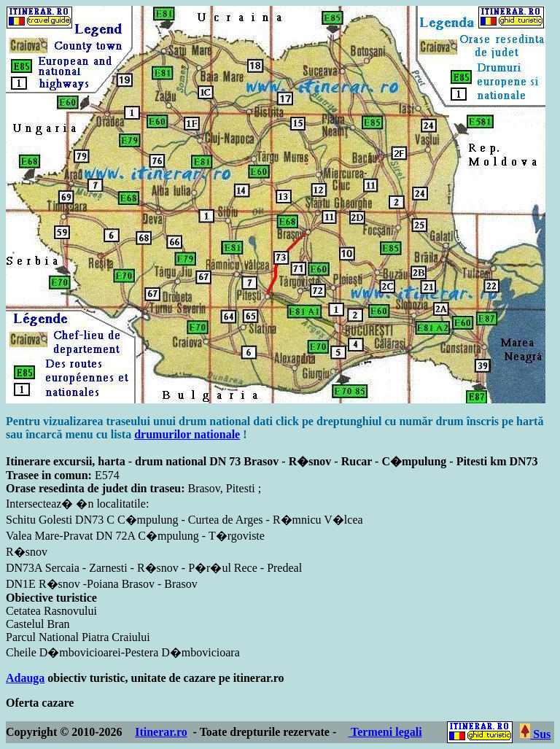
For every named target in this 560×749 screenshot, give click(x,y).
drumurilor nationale (187, 434)
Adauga (25, 678)
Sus (535, 734)
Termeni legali (385, 732)
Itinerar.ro (161, 732)
